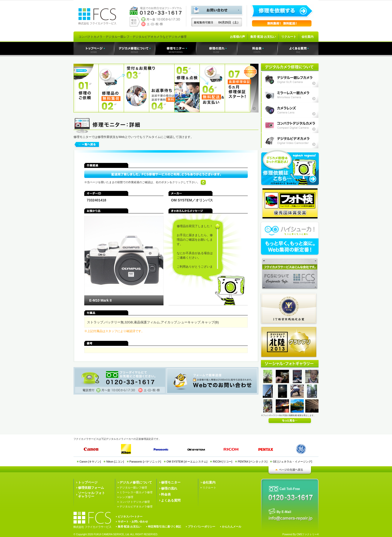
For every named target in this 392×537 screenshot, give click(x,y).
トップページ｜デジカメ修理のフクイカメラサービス (94, 48)
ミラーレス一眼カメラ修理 (290, 95)
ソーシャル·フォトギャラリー (91, 495)
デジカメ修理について (136, 482)
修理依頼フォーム (91, 488)
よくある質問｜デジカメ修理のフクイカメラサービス (298, 48)
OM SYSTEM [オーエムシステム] (187, 462)
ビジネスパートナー (130, 517)
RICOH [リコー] (222, 462)
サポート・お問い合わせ (133, 522)
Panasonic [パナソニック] (145, 462)
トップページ (88, 482)
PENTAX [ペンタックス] (252, 462)
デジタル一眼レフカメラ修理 (290, 80)
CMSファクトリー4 (307, 534)
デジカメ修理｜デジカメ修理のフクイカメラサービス (135, 48)
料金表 (166, 494)
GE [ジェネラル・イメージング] (292, 462)
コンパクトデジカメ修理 (135, 502)
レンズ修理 (126, 497)
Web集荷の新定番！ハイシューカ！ (290, 238)
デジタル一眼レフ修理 (133, 488)
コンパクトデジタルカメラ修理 (290, 125)
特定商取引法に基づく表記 (164, 527)
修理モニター (171, 482)
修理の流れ (169, 488)
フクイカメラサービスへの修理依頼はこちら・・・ (290, 168)
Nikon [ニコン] (115, 462)
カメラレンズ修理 (290, 110)
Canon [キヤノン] (90, 462)
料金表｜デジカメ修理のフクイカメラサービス (257, 48)
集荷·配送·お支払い (263, 37)
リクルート (289, 37)
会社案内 (307, 37)
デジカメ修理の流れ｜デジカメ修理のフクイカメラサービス (217, 48)
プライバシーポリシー (201, 527)
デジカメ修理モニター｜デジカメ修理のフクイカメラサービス (176, 48)
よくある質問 (171, 500)
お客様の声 (237, 37)
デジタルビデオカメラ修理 (290, 141)
